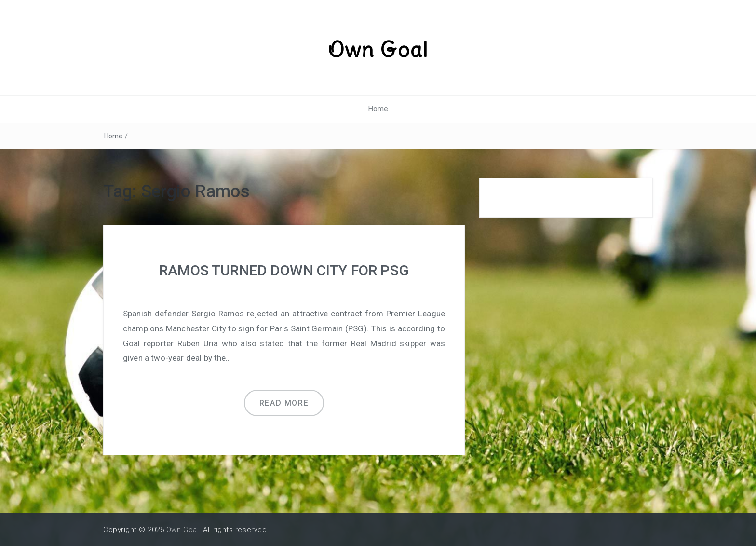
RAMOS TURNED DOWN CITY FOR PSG (284, 270)
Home (378, 109)
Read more (284, 403)
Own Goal (378, 50)
